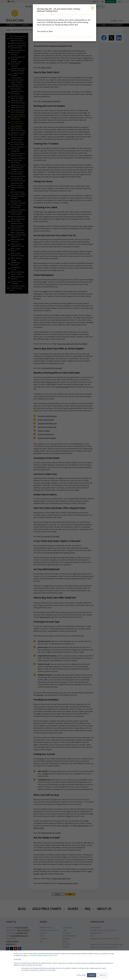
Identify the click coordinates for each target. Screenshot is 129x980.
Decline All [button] (102, 975)
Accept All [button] (92, 975)
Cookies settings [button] (81, 975)
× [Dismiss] (92, 8)
